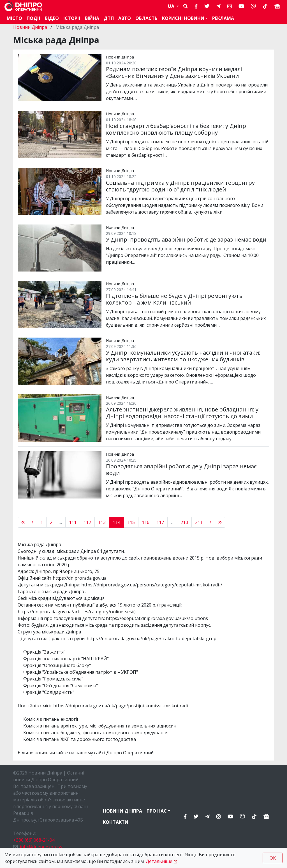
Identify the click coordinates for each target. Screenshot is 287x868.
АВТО (125, 18)
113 (102, 522)
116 (146, 522)
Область (146, 18)
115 (131, 522)
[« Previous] (23, 522)
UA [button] (172, 6)
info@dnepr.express (41, 847)
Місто (14, 18)
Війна (92, 18)
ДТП (109, 18)
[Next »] (210, 522)
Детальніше (159, 861)
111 (73, 522)
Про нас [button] (157, 811)
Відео (52, 18)
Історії (72, 18)
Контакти (116, 822)
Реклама (223, 18)
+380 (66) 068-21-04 (34, 840)
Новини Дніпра (31, 27)
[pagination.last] (220, 522)
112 (87, 522)
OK (273, 858)
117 (160, 522)
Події (33, 18)
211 (199, 522)
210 (184, 522)
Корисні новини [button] (183, 18)
